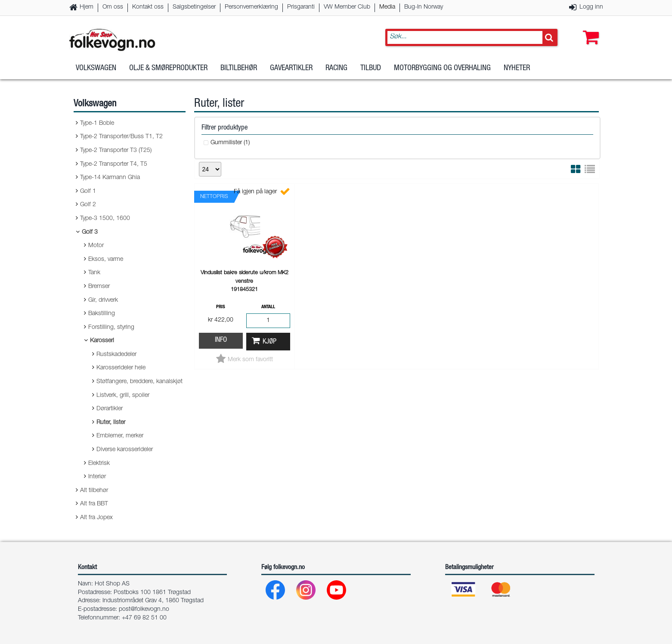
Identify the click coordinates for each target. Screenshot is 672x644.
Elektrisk (99, 464)
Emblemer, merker (120, 436)
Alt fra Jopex (96, 518)
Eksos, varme (106, 260)
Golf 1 (88, 192)
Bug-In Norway (424, 7)
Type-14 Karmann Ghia (110, 178)
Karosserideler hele (121, 368)
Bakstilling (102, 314)
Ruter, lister (111, 423)
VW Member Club (347, 7)
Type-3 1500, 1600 (105, 219)
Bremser (99, 287)
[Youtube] (337, 592)
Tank (94, 273)
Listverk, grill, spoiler (123, 396)
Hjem (87, 7)
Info (221, 340)
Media (387, 7)
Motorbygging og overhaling (442, 68)
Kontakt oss (148, 7)
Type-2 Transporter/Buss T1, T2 (121, 137)
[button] (589, 29)
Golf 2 (88, 205)
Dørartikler (110, 409)
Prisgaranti (301, 7)
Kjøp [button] (269, 342)
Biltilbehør (239, 68)
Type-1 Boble (97, 124)
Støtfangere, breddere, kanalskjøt (139, 382)
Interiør (97, 477)
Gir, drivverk (103, 300)
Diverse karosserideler (125, 450)
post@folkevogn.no (144, 610)
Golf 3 (90, 232)
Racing (336, 68)
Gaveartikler (291, 68)
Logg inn (591, 7)
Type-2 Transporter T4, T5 (114, 164)
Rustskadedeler (116, 355)
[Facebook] (276, 592)
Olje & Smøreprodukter (168, 68)
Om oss (113, 7)
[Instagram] (306, 592)
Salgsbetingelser (194, 7)
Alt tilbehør (94, 491)
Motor (96, 246)
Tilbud (371, 68)
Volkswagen (96, 68)
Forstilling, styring (111, 328)
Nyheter (517, 68)
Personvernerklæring (251, 7)
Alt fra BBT (94, 504)
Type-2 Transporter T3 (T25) (116, 151)
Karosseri (102, 341)
